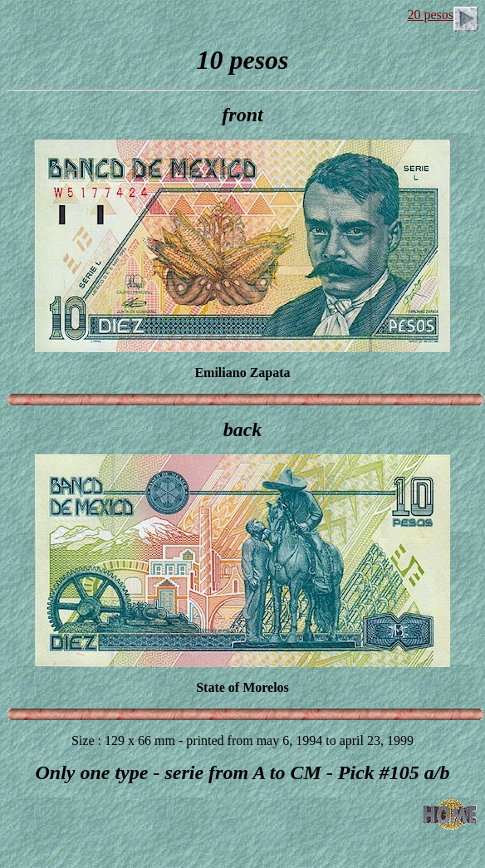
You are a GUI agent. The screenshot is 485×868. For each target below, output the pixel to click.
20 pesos (443, 15)
